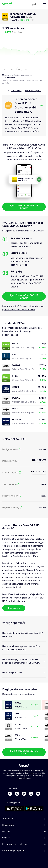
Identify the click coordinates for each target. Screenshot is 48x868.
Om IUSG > (16, 91)
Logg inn (34, 4)
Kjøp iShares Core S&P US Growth (24, 207)
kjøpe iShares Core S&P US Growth (19, 309)
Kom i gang (14, 608)
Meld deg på (7, 75)
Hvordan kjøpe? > (33, 91)
